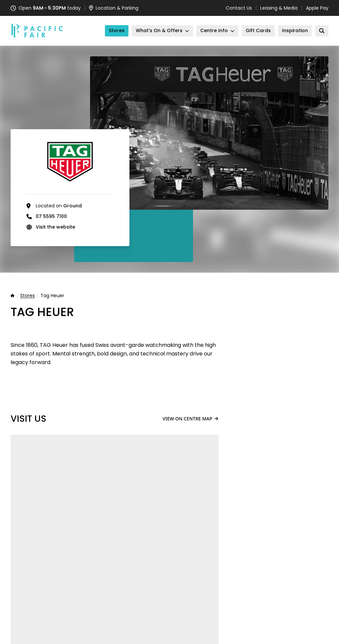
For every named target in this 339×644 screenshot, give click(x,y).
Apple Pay (317, 8)
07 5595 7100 (51, 216)
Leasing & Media (279, 8)
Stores (27, 296)
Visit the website (55, 227)
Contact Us (239, 8)
